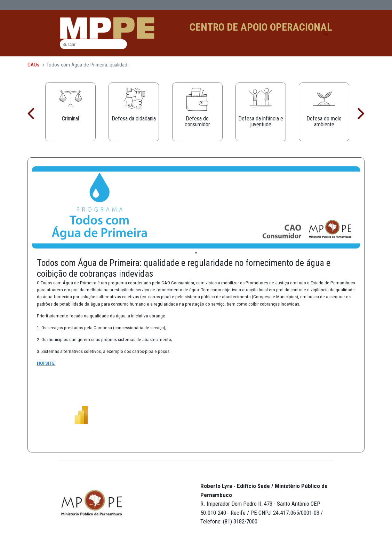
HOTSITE (46, 363)
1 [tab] (196, 253)
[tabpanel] (196, 208)
